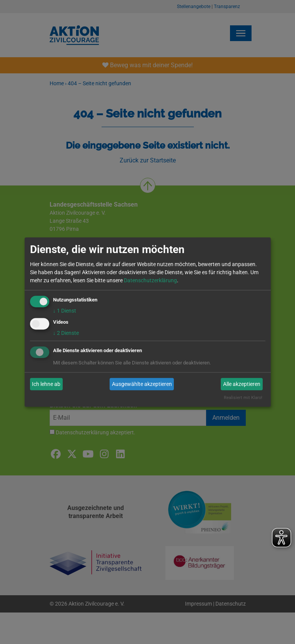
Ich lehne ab (46, 384)
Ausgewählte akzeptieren (142, 384)
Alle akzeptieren (242, 384)
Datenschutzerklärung (150, 280)
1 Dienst (65, 311)
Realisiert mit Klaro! (243, 398)
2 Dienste (66, 333)
